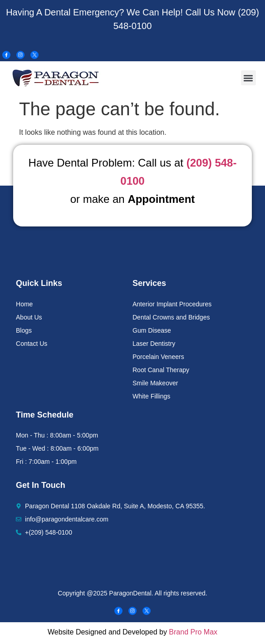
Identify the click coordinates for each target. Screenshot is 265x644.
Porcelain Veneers (158, 357)
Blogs (24, 330)
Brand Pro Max (193, 632)
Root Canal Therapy (161, 370)
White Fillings (151, 396)
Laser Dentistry (154, 344)
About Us (29, 317)
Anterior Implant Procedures (172, 304)
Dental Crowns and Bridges (171, 317)
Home (24, 304)
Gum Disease (152, 330)
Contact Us (32, 344)
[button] (248, 78)
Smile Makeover (155, 383)
